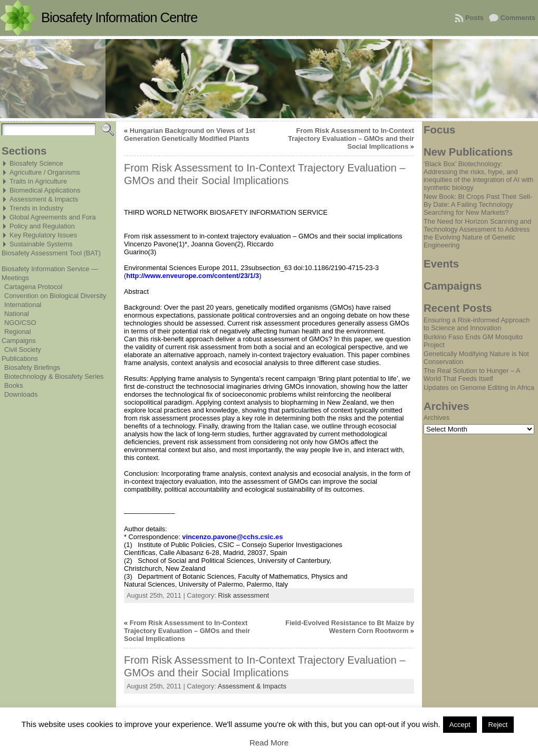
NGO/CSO (20, 323)
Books (14, 385)
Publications (20, 358)
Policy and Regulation (42, 226)
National (17, 314)
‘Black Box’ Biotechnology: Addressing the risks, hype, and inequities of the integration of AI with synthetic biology (478, 176)
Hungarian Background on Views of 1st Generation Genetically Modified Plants (190, 135)
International (23, 305)
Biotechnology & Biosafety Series (54, 376)
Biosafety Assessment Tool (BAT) (51, 253)
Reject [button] (498, 725)
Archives (436, 418)
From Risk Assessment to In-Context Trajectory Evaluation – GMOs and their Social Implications (351, 138)
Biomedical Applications (45, 190)
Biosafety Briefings (32, 367)
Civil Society (23, 350)
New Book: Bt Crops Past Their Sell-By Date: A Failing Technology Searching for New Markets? (478, 204)
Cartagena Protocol (33, 287)
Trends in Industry (36, 208)
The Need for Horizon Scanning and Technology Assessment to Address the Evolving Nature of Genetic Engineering (477, 233)
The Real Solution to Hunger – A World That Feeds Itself (472, 375)
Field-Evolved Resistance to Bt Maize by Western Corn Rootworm (350, 627)
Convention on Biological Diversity (55, 296)
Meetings (15, 278)
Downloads (21, 394)
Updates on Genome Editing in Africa (479, 387)
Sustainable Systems (41, 244)
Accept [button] (460, 725)
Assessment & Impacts (44, 199)
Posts (474, 18)
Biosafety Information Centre (119, 17)
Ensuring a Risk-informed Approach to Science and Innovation (477, 324)
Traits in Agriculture (38, 181)
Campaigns (19, 341)
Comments (518, 18)
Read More (269, 743)
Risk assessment (243, 595)
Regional (18, 332)
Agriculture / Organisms (45, 172)
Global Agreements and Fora (53, 217)
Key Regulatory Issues (43, 235)
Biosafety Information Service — (50, 269)
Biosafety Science (36, 163)
